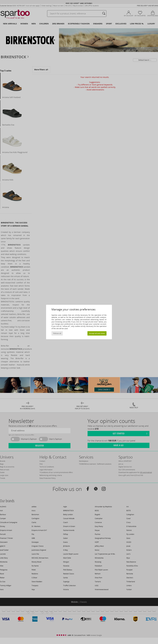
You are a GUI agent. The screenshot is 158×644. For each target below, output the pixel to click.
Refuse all (57, 333)
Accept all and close (97, 333)
